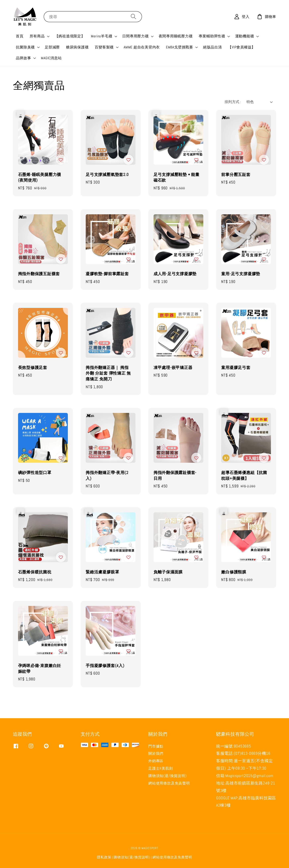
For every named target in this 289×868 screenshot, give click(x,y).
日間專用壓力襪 (135, 36)
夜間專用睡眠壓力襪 (176, 36)
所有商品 (37, 36)
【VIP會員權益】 (242, 47)
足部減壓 (52, 47)
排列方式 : (233, 102)
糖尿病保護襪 (77, 47)
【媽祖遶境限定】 (70, 36)
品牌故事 (23, 58)
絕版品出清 (213, 47)
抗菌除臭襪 (25, 47)
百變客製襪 (104, 47)
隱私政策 (104, 857)
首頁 (20, 36)
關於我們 (156, 753)
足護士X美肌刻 (161, 768)
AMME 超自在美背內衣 (142, 47)
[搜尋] (133, 16)
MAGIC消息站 (51, 58)
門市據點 (156, 746)
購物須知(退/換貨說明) (167, 776)
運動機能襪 (245, 36)
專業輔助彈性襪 (212, 36)
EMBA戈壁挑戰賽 (180, 47)
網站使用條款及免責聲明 (169, 783)
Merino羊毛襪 (102, 36)
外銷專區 (156, 761)
